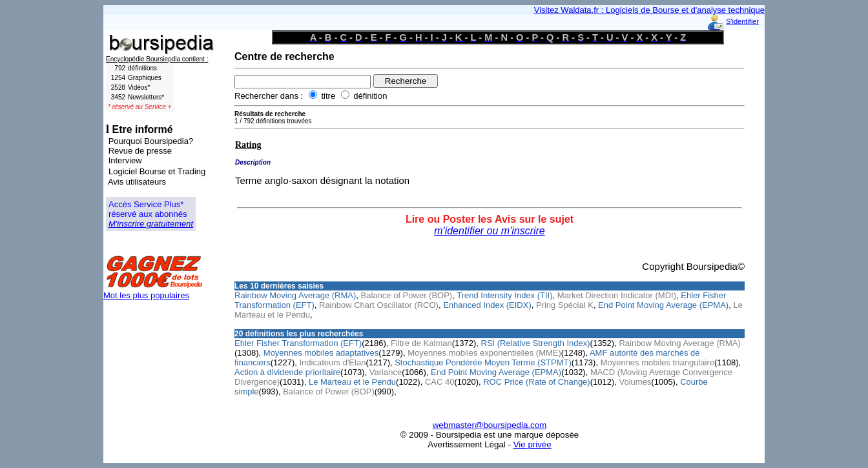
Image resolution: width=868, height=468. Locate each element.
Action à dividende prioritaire (287, 372)
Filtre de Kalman (421, 343)
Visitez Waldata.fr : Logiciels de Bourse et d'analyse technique (649, 10)
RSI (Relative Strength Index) (536, 343)
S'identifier (742, 21)
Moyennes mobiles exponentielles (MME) (484, 353)
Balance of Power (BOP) (407, 295)
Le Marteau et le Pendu (352, 382)
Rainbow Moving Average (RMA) (295, 295)
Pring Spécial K (565, 305)
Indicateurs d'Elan (332, 362)
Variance (386, 372)
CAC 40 (440, 382)
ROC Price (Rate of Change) (536, 382)
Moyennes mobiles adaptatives (321, 353)
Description (253, 162)
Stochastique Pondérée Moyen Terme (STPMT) (483, 362)
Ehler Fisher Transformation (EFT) (298, 343)
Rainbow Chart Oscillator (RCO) (379, 305)
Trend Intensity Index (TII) (504, 295)
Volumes (635, 382)
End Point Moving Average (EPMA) (663, 305)
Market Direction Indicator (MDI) (617, 295)
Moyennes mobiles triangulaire (657, 362)
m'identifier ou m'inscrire (490, 231)
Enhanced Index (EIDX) (487, 305)
